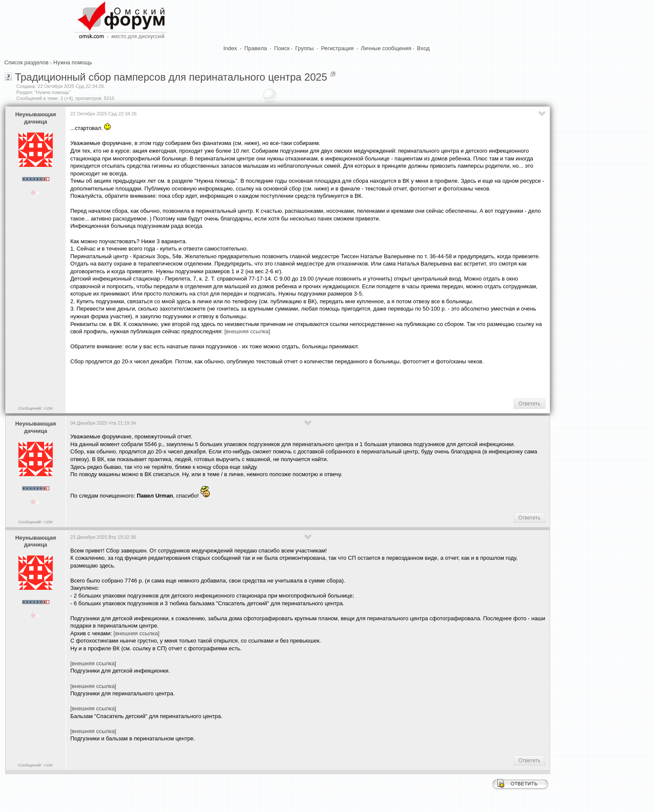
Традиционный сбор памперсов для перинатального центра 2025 (171, 77)
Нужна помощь (73, 62)
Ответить (529, 404)
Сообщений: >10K (36, 408)
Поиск (282, 48)
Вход (423, 48)
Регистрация (337, 48)
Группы (305, 48)
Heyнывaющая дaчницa (35, 118)
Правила (256, 48)
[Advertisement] (608, 199)
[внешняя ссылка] (247, 331)
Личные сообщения (386, 48)
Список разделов (26, 62)
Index (230, 48)
